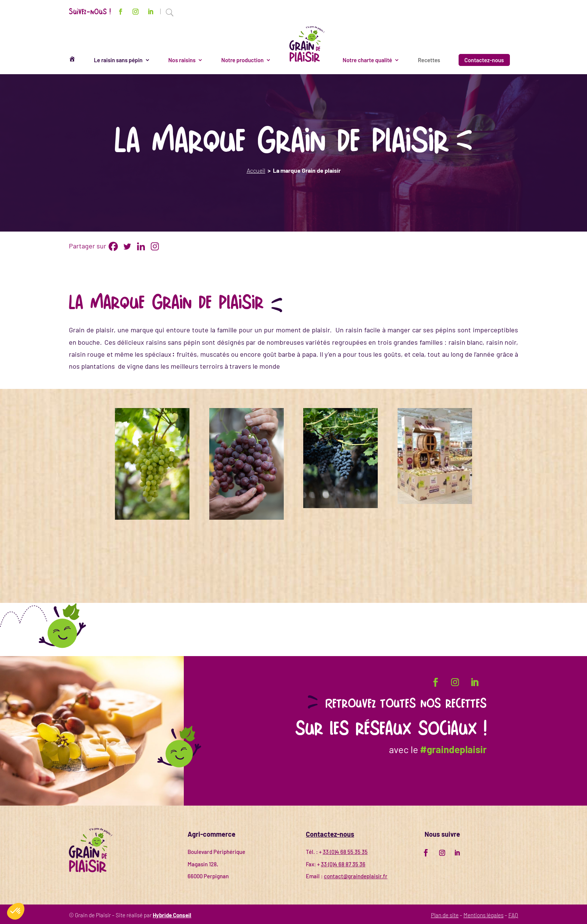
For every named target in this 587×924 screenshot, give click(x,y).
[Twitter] (127, 246)
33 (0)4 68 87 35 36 (343, 864)
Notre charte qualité (367, 60)
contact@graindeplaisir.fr (356, 876)
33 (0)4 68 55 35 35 (345, 852)
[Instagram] (155, 246)
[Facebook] (113, 246)
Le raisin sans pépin (118, 60)
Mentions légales (483, 915)
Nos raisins (182, 60)
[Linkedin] (141, 246)
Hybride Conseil (172, 915)
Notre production (242, 60)
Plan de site (445, 915)
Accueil (256, 170)
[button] (16, 911)
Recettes (429, 60)
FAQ (513, 915)
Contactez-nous (484, 60)
